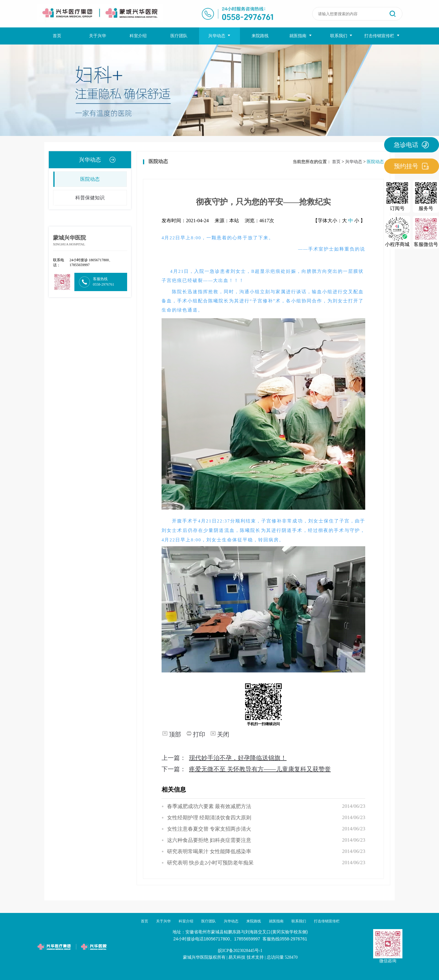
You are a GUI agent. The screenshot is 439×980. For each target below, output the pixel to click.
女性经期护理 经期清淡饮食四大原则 (209, 818)
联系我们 (342, 36)
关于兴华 (98, 36)
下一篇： (246, 769)
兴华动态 (220, 36)
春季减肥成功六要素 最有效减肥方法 (209, 806)
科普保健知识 (79, 198)
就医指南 (301, 36)
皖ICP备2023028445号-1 (240, 951)
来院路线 (260, 36)
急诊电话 (412, 145)
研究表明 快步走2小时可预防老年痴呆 (211, 863)
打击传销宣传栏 (382, 36)
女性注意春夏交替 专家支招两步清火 (209, 829)
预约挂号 (412, 166)
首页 (57, 36)
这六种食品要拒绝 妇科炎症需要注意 (209, 840)
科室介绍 (138, 36)
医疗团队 (179, 36)
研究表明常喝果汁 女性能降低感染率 (209, 852)
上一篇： (224, 758)
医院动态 (77, 179)
